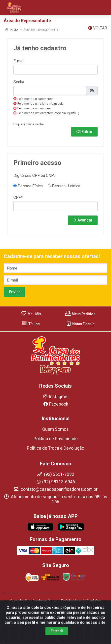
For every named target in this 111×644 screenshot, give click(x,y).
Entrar (84, 132)
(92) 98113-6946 (55, 482)
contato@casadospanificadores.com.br (55, 489)
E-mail (19, 61)
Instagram (56, 397)
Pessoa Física (28, 186)
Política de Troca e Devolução (55, 448)
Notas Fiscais (80, 324)
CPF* (18, 197)
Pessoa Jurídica (64, 186)
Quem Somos (55, 429)
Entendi (57, 637)
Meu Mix (31, 314)
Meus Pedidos (80, 314)
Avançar (83, 220)
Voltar (98, 28)
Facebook (56, 404)
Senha (19, 82)
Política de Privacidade (56, 439)
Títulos (31, 324)
